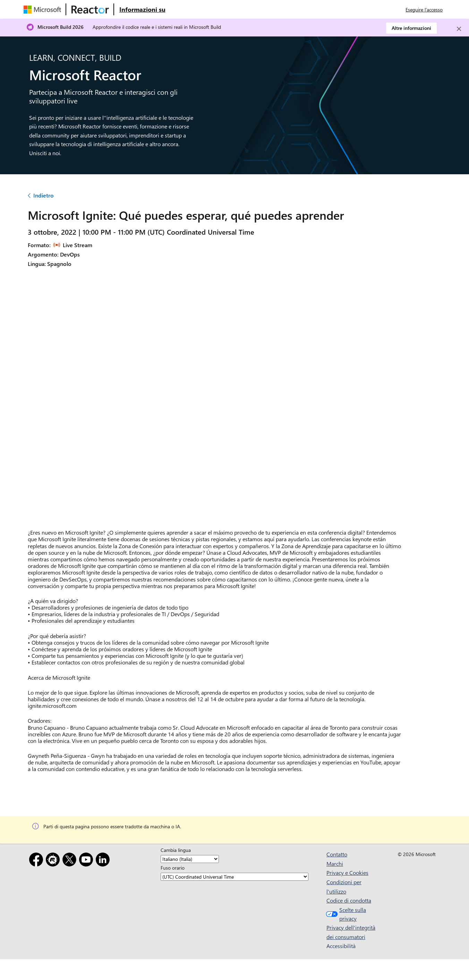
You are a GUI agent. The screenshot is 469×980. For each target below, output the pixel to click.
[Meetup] (54, 861)
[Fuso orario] (235, 877)
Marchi (335, 864)
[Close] (459, 29)
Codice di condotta (349, 900)
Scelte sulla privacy (345, 914)
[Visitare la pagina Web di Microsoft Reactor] (90, 9)
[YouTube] (87, 861)
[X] (71, 861)
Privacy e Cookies (347, 873)
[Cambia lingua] (190, 859)
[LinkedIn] (104, 861)
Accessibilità (341, 946)
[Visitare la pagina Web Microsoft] (44, 9)
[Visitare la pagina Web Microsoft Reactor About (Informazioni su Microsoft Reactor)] (142, 9)
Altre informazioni (411, 28)
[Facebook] (37, 861)
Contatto (337, 854)
